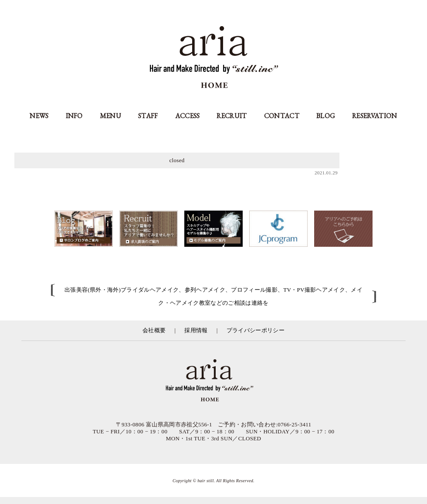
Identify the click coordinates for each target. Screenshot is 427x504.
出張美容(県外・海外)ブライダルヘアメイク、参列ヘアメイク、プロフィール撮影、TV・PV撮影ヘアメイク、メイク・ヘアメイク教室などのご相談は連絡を (213, 296)
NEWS (39, 116)
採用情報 (196, 330)
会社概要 (154, 330)
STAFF (148, 116)
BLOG (326, 116)
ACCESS (188, 116)
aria (214, 58)
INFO (74, 116)
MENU (110, 116)
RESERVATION (375, 116)
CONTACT (282, 116)
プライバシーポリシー (256, 330)
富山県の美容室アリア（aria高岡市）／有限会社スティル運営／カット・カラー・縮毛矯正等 (213, 381)
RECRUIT (232, 116)
